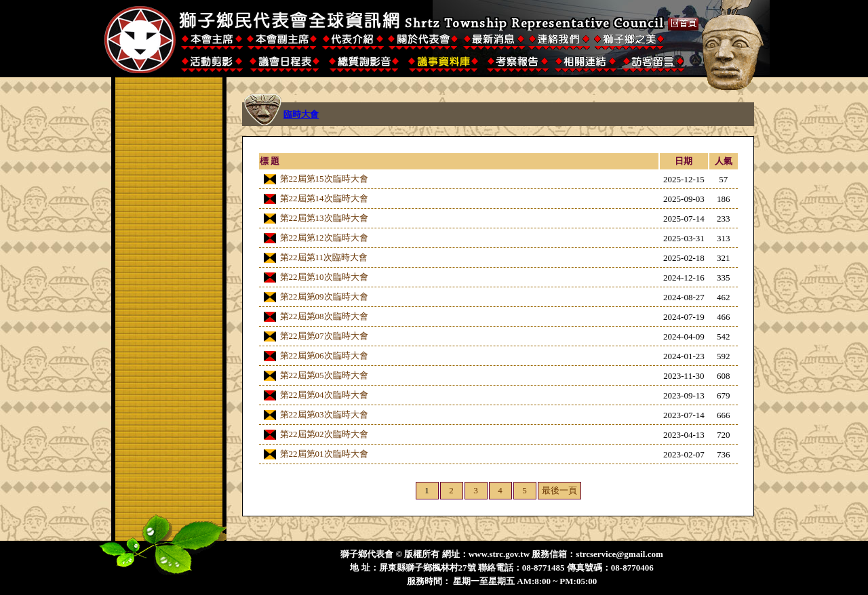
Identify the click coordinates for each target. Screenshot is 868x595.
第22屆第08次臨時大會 (324, 316)
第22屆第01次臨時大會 (324, 454)
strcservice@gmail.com (619, 554)
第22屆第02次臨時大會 (324, 434)
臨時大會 (301, 114)
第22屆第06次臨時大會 (324, 355)
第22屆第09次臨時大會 (324, 296)
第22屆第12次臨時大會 (324, 238)
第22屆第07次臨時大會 (324, 336)
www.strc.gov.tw (499, 554)
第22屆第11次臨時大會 (324, 257)
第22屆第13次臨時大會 (324, 218)
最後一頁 (559, 490)
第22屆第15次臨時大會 (324, 179)
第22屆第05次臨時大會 (324, 375)
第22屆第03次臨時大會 (324, 414)
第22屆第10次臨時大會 (324, 277)
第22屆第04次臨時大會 (324, 395)
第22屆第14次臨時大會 (324, 198)
